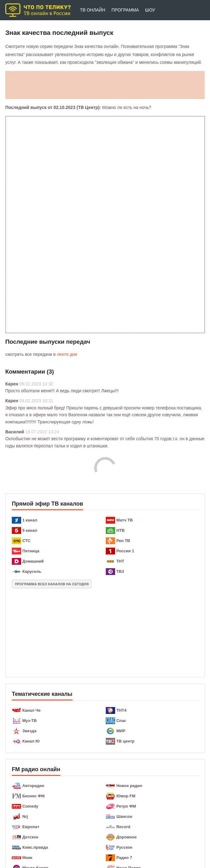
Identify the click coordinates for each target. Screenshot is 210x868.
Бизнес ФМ (33, 796)
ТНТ (120, 561)
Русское (124, 847)
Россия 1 (125, 551)
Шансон (124, 816)
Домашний (33, 561)
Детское (30, 837)
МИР (121, 731)
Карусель (32, 571)
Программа (125, 10)
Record (123, 827)
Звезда (29, 731)
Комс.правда (35, 847)
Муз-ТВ (30, 721)
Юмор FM (126, 796)
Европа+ (31, 827)
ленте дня (67, 354)
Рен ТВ (123, 541)
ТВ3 (120, 571)
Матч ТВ (125, 520)
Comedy (30, 806)
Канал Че (32, 710)
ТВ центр (125, 741)
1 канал (30, 520)
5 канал (30, 530)
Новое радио (129, 786)
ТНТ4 (121, 710)
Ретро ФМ (126, 806)
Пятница (31, 551)
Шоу (150, 10)
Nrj (25, 816)
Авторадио (33, 786)
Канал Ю (31, 741)
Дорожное (126, 837)
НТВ (121, 530)
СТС (26, 541)
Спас (121, 721)
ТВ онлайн (93, 10)
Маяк (27, 858)
